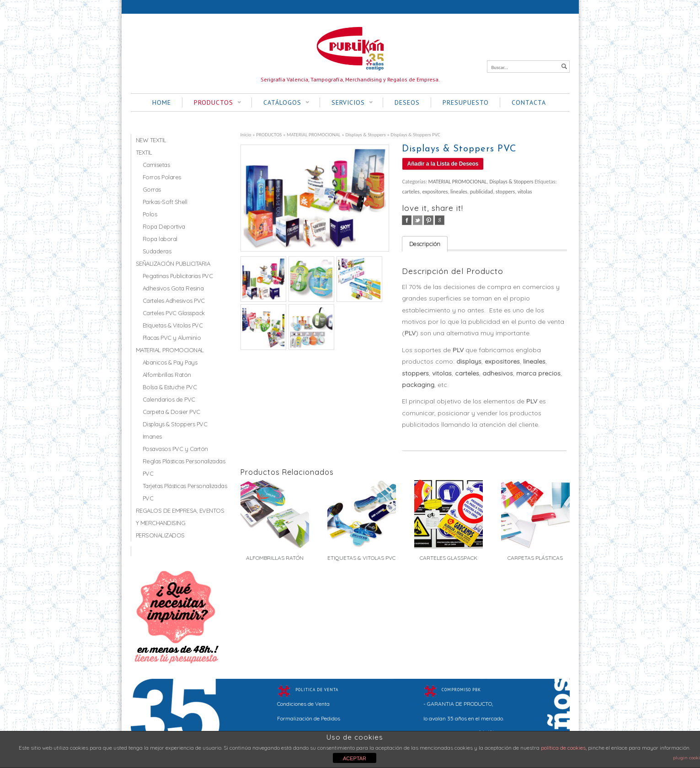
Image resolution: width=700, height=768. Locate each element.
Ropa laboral (160, 239)
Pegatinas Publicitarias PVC (178, 276)
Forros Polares (162, 177)
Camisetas (156, 165)
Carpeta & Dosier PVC (171, 412)
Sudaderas (157, 251)
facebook (407, 220)
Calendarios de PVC (169, 399)
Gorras (152, 189)
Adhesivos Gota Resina (173, 288)
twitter (418, 220)
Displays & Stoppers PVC (175, 424)
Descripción (425, 244)
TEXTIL (144, 152)
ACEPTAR (355, 758)
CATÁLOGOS (281, 103)
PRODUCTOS (212, 103)
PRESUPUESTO (466, 102)
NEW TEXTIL (151, 140)
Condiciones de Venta (303, 704)
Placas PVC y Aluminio (172, 338)
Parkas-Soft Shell (165, 202)
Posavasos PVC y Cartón (175, 449)
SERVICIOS (346, 103)
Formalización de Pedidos (309, 718)
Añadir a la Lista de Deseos (443, 164)
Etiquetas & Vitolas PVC (173, 325)
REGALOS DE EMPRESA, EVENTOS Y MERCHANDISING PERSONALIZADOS (180, 523)
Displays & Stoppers (365, 134)
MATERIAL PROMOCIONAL (314, 134)
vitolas (525, 192)
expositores (435, 192)
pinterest (429, 220)
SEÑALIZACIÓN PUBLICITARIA (173, 263)
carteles (411, 192)
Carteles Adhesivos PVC (174, 301)
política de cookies (563, 748)
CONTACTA (529, 102)
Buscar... (500, 67)
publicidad (482, 192)
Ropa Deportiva (164, 226)
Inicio (246, 134)
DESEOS (407, 102)
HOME (162, 102)
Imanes (152, 436)
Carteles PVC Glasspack (174, 313)
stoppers (505, 192)
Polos (150, 214)
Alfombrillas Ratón (167, 375)
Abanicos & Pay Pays (170, 362)
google (440, 220)
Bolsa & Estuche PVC (170, 387)
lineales (459, 192)
